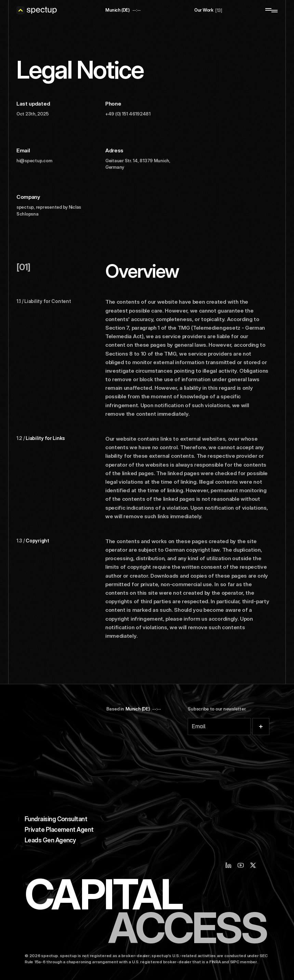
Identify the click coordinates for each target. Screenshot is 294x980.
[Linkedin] (228, 865)
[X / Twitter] (253, 865)
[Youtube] (241, 865)
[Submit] (261, 727)
